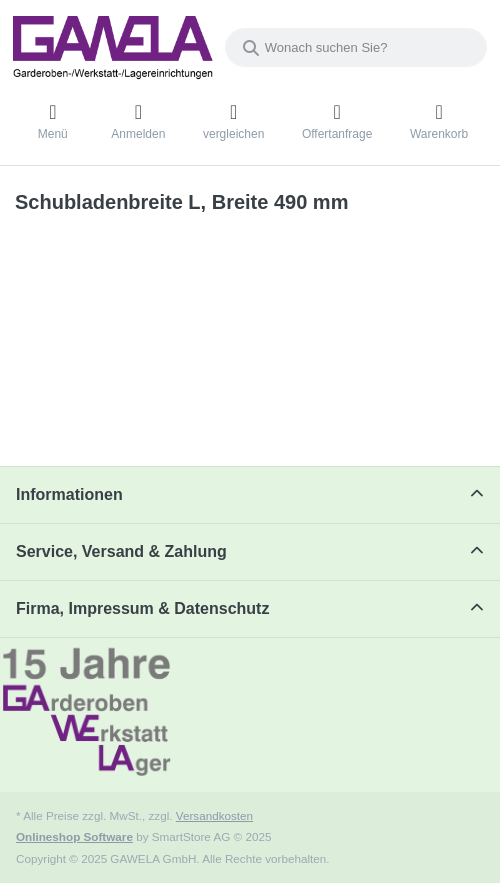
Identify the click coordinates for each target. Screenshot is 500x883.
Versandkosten (214, 815)
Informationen (69, 494)
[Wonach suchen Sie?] (356, 47)
